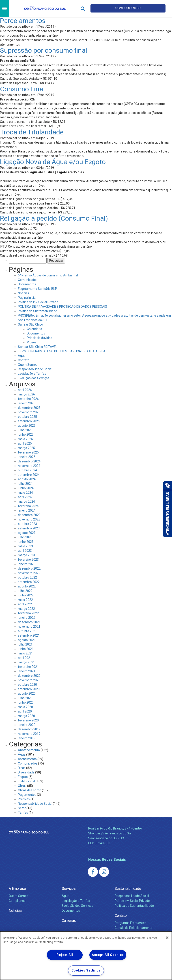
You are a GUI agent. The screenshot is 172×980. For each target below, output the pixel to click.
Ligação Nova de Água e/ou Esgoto (53, 162)
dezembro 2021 (29, 622)
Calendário (34, 329)
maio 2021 (25, 653)
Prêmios (24, 799)
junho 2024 (26, 488)
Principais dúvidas (40, 338)
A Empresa (17, 889)
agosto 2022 (27, 586)
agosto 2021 (27, 640)
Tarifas (23, 813)
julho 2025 (25, 430)
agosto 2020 (27, 694)
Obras (22, 786)
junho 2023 (26, 542)
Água (22, 356)
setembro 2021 (29, 635)
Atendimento (27, 759)
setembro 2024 (29, 475)
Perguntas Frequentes (130, 923)
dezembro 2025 (29, 408)
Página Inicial (27, 298)
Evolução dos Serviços (34, 378)
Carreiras (69, 920)
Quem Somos (28, 365)
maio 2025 (25, 439)
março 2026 (26, 394)
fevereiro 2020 (28, 720)
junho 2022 (26, 595)
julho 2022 (25, 591)
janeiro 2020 (27, 725)
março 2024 (26, 501)
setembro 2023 (29, 528)
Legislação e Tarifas (32, 374)
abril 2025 (25, 443)
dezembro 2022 (29, 568)
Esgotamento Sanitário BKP (38, 289)
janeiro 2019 (27, 738)
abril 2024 (25, 497)
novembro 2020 (29, 680)
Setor (22, 808)
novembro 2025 (29, 412)
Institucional (26, 781)
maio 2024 (25, 493)
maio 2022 (25, 600)
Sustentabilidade (128, 889)
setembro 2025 (29, 421)
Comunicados (28, 280)
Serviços (69, 889)
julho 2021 (25, 644)
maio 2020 (25, 707)
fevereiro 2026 (28, 399)
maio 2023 (25, 546)
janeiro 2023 (27, 564)
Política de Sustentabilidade (38, 311)
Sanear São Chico (30, 324)
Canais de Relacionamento (134, 928)
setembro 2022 (29, 582)
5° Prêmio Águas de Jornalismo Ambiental (48, 275)
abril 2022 (25, 604)
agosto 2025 (27, 426)
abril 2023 (25, 551)
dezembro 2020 (29, 676)
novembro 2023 (29, 519)
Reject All (65, 955)
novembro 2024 (29, 466)
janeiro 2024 (27, 510)
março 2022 (26, 609)
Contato (24, 360)
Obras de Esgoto (30, 790)
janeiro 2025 (27, 457)
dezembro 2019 (29, 729)
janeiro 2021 (27, 671)
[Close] (167, 938)
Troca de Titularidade (32, 132)
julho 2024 (25, 484)
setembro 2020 (29, 689)
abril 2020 (25, 711)
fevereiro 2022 (28, 613)
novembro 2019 (29, 734)
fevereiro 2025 (28, 452)
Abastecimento (29, 750)
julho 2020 (25, 698)
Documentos (27, 284)
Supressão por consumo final (44, 50)
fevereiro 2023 (28, 560)
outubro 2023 (27, 524)
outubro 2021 (27, 631)
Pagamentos (27, 795)
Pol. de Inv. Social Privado (132, 901)
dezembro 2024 (29, 461)
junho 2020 (26, 702)
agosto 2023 (27, 533)
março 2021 (26, 662)
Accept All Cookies (108, 955)
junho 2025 (26, 435)
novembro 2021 (29, 627)
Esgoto (23, 777)
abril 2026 (25, 390)
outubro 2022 (27, 577)
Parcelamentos (23, 21)
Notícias (24, 293)
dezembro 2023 (29, 515)
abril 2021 (25, 658)
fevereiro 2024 (28, 506)
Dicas (22, 768)
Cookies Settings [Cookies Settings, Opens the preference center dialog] (86, 971)
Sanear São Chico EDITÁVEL (38, 347)
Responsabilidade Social (35, 369)
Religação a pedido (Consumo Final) (54, 218)
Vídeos (32, 342)
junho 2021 (26, 649)
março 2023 (26, 555)
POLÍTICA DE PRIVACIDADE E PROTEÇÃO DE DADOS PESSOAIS (62, 307)
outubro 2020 (27, 685)
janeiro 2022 (27, 618)
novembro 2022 (29, 573)
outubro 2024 (27, 470)
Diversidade (26, 772)
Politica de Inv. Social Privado (38, 302)
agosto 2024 (27, 479)
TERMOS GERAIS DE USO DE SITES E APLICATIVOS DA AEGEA (62, 351)
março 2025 (26, 448)
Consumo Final (22, 89)
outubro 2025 (27, 417)
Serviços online (128, 9)
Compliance (17, 901)
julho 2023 (25, 537)
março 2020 (26, 716)
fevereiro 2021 (28, 667)
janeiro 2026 (27, 403)
